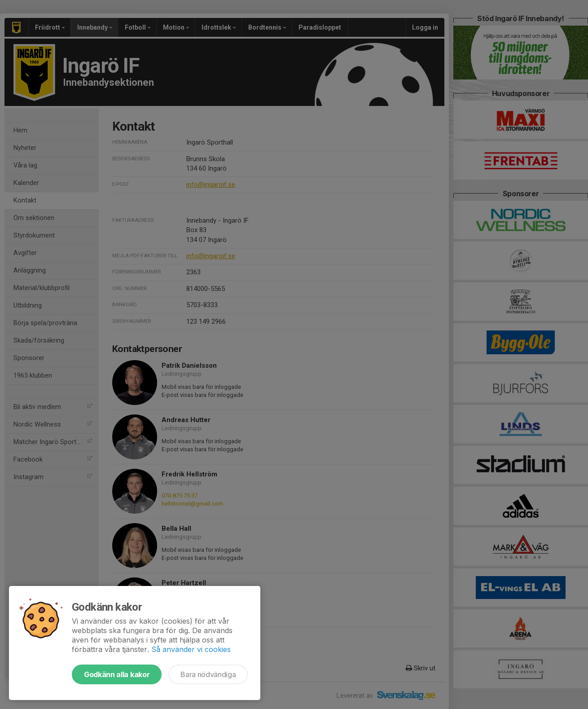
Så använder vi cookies (191, 649)
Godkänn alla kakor (117, 674)
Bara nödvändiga (208, 674)
